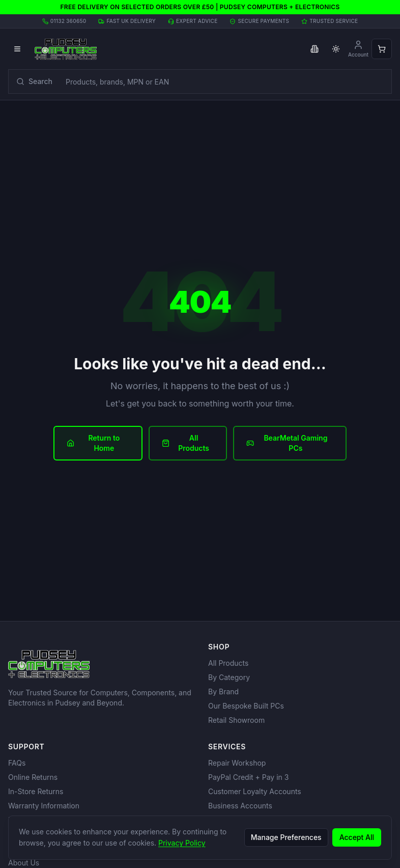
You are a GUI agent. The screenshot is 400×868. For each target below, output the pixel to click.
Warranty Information (44, 806)
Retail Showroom (236, 720)
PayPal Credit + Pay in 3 (248, 777)
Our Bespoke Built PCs (246, 706)
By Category (229, 677)
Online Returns (33, 777)
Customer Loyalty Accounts (255, 791)
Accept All (357, 837)
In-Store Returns (36, 791)
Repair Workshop (237, 763)
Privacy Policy (182, 843)
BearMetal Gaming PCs (287, 443)
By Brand (223, 691)
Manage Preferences (286, 837)
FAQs (17, 763)
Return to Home (93, 443)
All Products (185, 443)
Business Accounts (240, 806)
